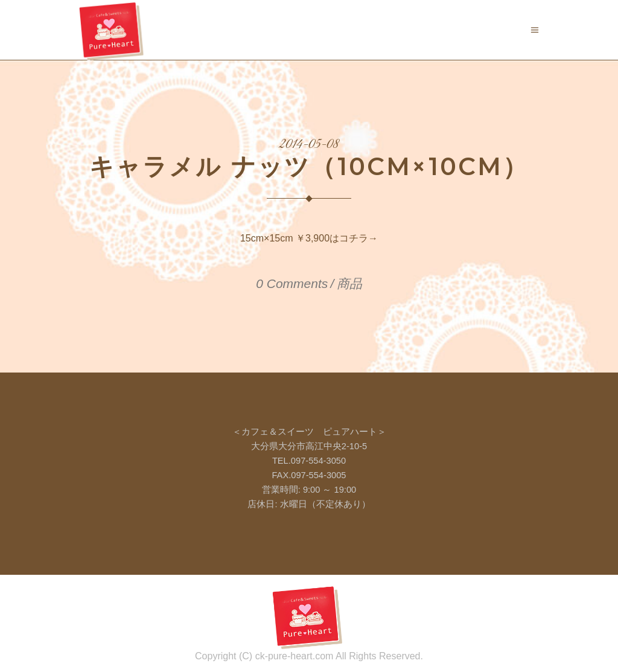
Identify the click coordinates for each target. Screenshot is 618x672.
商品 (349, 283)
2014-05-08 (309, 145)
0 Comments (292, 283)
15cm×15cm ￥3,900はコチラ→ (309, 238)
